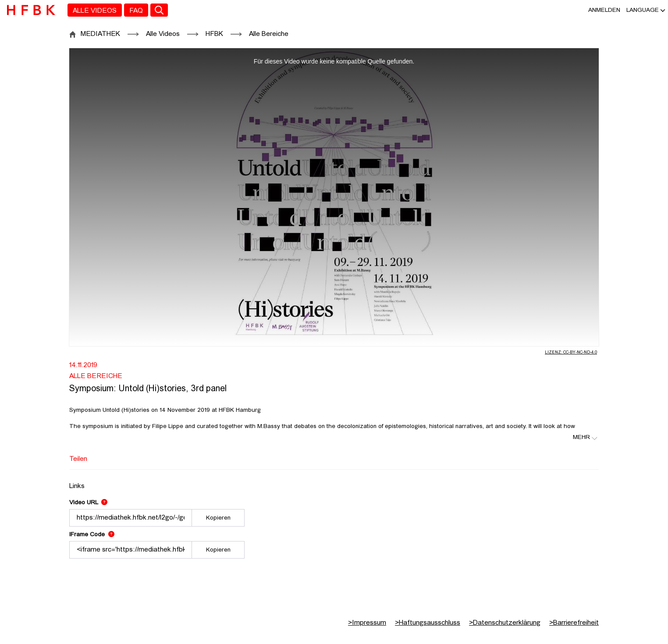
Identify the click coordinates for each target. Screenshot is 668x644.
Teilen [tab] (78, 459)
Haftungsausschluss (428, 623)
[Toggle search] (159, 10)
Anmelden (604, 10)
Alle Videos (163, 34)
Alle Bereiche (269, 34)
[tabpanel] (334, 518)
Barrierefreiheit (574, 623)
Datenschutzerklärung (505, 623)
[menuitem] (95, 10)
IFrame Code (92, 535)
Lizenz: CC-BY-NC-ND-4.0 (571, 352)
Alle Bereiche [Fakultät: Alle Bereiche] (96, 376)
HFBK (214, 34)
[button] (643, 10)
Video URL (88, 503)
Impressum (367, 623)
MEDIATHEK (100, 34)
